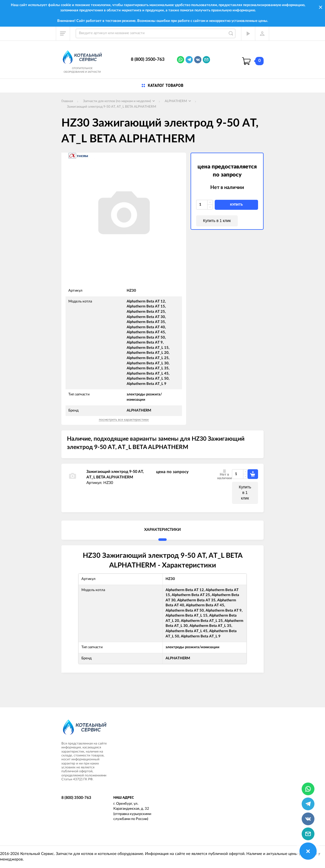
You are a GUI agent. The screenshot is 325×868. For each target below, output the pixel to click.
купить (236, 205)
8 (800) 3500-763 (148, 59)
